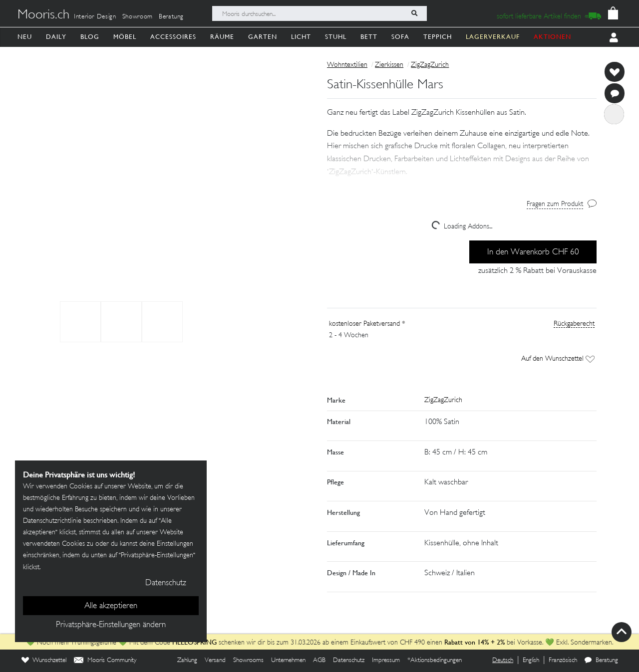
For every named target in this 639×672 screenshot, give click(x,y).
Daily (56, 37)
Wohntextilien (347, 65)
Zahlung (187, 661)
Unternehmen (288, 661)
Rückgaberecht (574, 324)
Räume (222, 37)
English (531, 661)
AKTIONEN (552, 37)
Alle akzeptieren (111, 606)
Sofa (400, 37)
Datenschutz (349, 661)
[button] (462, 159)
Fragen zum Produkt (555, 204)
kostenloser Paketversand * (367, 324)
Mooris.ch (43, 15)
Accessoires (173, 37)
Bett (369, 37)
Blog (90, 37)
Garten (263, 37)
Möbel (125, 37)
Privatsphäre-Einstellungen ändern (111, 625)
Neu (25, 37)
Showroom (138, 17)
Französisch (563, 661)
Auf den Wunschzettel (558, 359)
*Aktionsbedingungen (435, 661)
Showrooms (248, 661)
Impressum (386, 661)
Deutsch (503, 661)
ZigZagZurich (430, 65)
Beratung (171, 17)
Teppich (438, 37)
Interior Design (95, 17)
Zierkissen (389, 65)
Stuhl (336, 37)
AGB (319, 661)
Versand (215, 661)
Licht (301, 37)
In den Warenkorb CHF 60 (533, 252)
